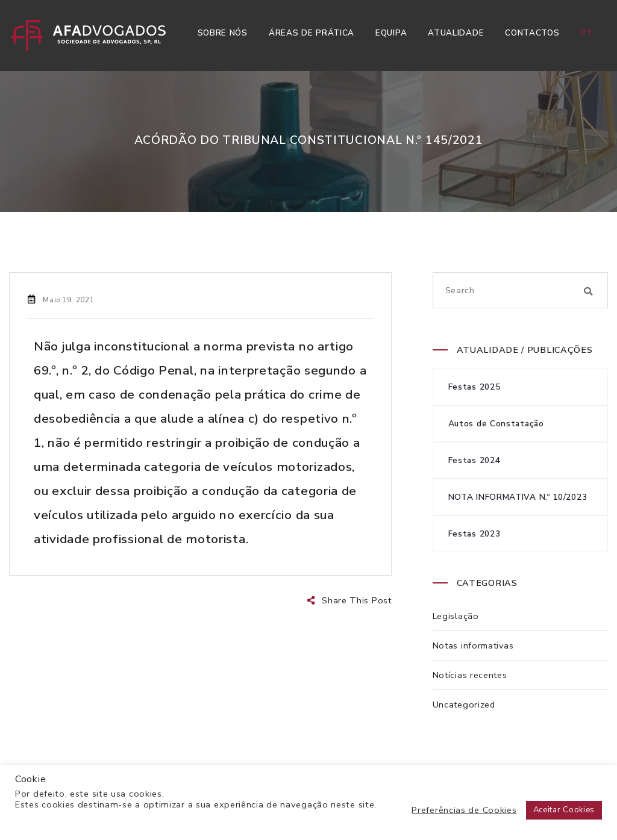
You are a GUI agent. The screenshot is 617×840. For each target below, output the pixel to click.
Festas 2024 (474, 460)
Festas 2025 (474, 387)
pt (587, 33)
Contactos (532, 33)
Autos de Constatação (496, 424)
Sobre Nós (223, 33)
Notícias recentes (470, 675)
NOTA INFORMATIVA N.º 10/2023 (518, 497)
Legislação (456, 616)
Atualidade (456, 33)
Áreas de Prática (312, 33)
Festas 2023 (474, 534)
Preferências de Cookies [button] (464, 810)
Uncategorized (464, 705)
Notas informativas (473, 646)
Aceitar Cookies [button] (564, 810)
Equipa (391, 33)
